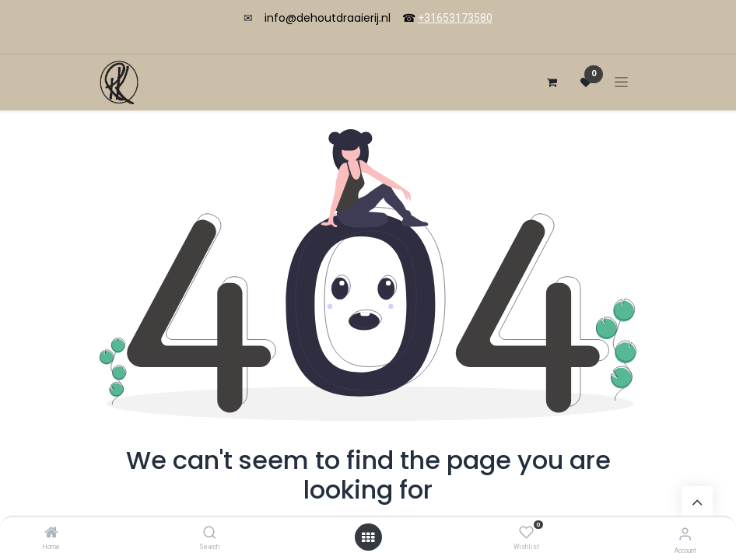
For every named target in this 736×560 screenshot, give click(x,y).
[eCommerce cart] (552, 82)
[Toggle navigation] (621, 82)
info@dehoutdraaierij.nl (328, 18)
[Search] (210, 534)
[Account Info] (685, 534)
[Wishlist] (526, 533)
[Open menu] (368, 537)
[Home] (51, 534)
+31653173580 (455, 18)
